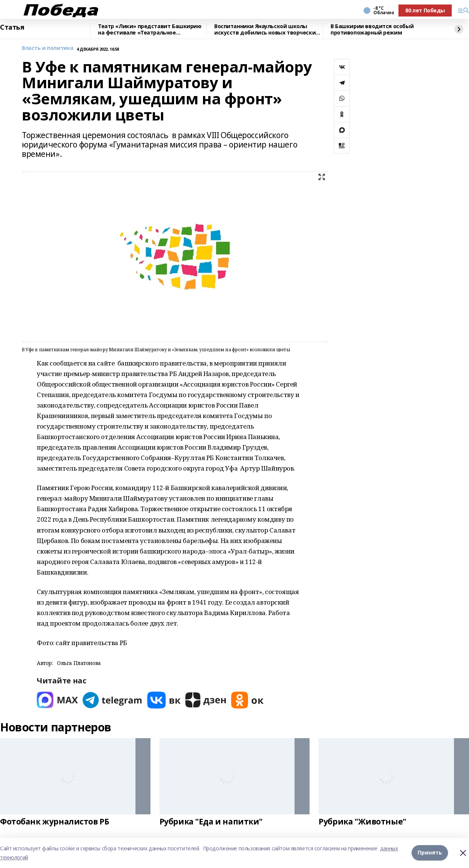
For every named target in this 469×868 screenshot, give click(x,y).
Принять (430, 853)
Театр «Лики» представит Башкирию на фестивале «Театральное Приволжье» (150, 29)
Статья (12, 27)
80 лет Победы (425, 10)
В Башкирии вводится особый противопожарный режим (372, 29)
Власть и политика (48, 48)
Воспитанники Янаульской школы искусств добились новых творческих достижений (266, 29)
